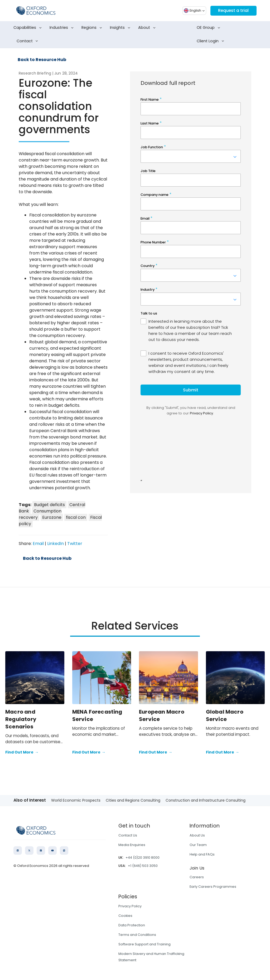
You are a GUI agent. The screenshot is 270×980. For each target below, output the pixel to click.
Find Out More (22, 752)
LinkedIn (56, 544)
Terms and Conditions (137, 935)
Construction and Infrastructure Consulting (206, 800)
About (148, 28)
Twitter (75, 544)
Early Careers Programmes (213, 887)
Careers (197, 877)
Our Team (198, 845)
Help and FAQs (202, 854)
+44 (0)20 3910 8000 (143, 857)
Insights (121, 28)
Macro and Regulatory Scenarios (21, 719)
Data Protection (132, 925)
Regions (93, 28)
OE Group (209, 28)
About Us (197, 835)
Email (38, 544)
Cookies (125, 916)
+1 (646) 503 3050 (143, 866)
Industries (62, 28)
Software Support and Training (144, 944)
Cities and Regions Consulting (133, 800)
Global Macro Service (225, 715)
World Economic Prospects (76, 800)
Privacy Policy (130, 906)
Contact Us (128, 835)
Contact (28, 41)
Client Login (211, 41)
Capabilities (28, 28)
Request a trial (233, 10)
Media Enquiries (132, 845)
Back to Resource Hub (42, 60)
